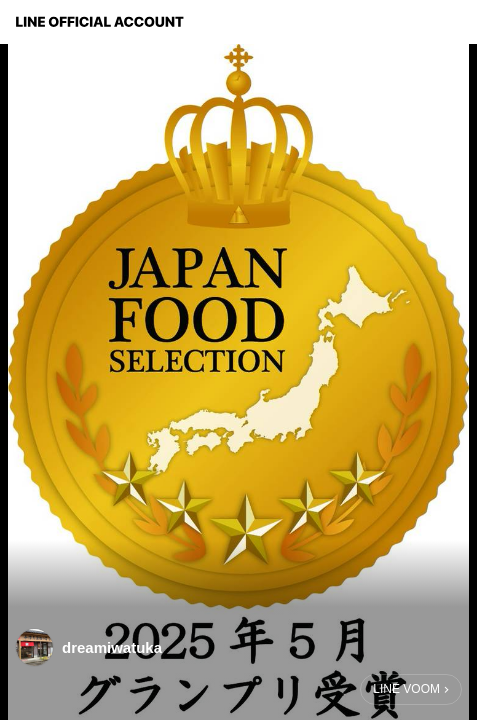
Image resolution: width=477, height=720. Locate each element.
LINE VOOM (406, 689)
